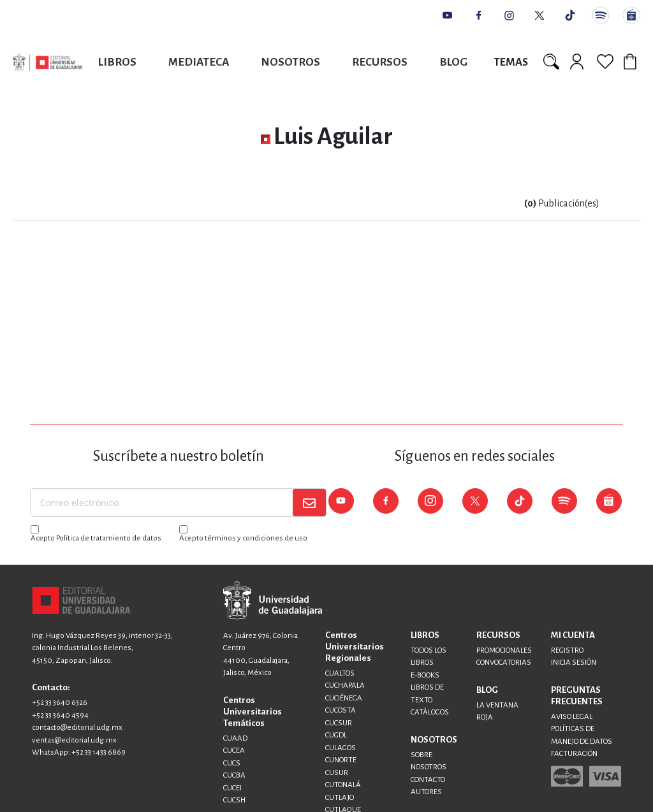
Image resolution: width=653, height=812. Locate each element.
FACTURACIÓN (574, 754)
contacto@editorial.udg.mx (77, 728)
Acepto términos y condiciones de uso (243, 538)
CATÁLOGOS (430, 712)
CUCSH (234, 800)
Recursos (380, 62)
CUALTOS (340, 673)
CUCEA (234, 750)
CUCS (232, 763)
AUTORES (426, 792)
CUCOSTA (341, 710)
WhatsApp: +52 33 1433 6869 (79, 752)
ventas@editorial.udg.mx (74, 740)
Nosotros (290, 62)
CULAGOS (341, 748)
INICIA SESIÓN (574, 663)
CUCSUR (339, 723)
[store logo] (48, 62)
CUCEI (232, 788)
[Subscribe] (309, 503)
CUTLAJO (340, 798)
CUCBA (234, 775)
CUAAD (235, 738)
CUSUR (337, 773)
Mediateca (199, 62)
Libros (117, 62)
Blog (453, 62)
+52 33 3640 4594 (60, 715)
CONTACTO (428, 780)
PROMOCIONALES (504, 650)
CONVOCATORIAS (504, 663)
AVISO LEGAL (572, 717)
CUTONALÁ (343, 785)
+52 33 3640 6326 (60, 703)
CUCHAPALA (345, 685)
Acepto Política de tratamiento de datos (96, 538)
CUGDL (336, 735)
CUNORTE (341, 760)
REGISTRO (567, 650)
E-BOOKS (425, 675)
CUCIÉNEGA (344, 698)
